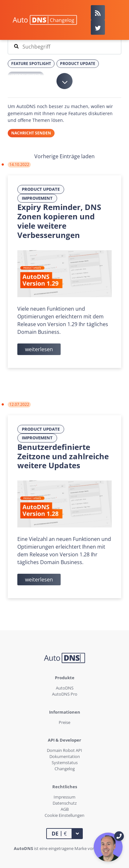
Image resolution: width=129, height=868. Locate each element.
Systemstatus (65, 763)
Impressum (64, 797)
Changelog (65, 769)
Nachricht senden (31, 133)
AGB (65, 809)
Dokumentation (65, 756)
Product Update (41, 189)
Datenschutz (65, 803)
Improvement (37, 198)
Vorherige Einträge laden (64, 156)
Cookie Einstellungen (64, 815)
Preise (64, 722)
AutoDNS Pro (65, 694)
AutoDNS (65, 688)
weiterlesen (39, 349)
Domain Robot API (64, 750)
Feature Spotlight (31, 64)
